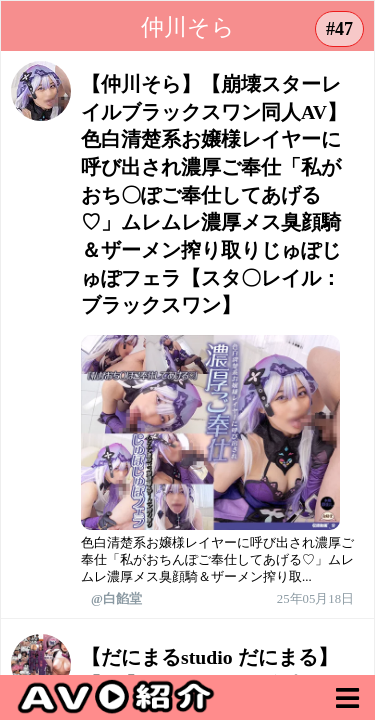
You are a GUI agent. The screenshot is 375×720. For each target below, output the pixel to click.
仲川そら (188, 27)
